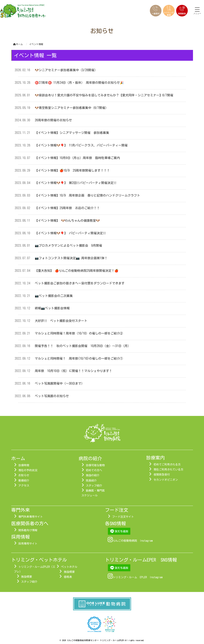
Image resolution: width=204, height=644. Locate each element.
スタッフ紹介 (94, 486)
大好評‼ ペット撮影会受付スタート (61, 321)
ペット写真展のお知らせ (52, 396)
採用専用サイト (28, 544)
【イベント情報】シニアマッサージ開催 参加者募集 (72, 133)
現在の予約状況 (28, 470)
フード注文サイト (123, 517)
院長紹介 (91, 481)
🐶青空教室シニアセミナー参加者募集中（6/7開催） (72, 108)
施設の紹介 (93, 475)
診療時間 (24, 465)
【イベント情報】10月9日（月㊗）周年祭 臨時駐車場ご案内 (77, 158)
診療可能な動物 (95, 465)
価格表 (68, 577)
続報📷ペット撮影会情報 (52, 308)
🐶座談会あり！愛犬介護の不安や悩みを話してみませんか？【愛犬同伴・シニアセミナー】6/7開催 (106, 95)
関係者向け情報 (28, 530)
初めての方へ (94, 470)
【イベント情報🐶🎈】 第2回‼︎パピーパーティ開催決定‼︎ (76, 183)
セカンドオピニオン (166, 480)
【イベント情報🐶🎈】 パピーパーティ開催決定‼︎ (70, 233)
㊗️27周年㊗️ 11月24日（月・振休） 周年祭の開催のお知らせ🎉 (79, 83)
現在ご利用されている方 (168, 470)
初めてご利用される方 (167, 464)
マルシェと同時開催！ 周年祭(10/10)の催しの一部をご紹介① (79, 358)
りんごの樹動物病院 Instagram (133, 541)
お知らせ (24, 475)
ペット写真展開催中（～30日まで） (60, 383)
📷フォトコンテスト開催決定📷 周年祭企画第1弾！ (71, 258)
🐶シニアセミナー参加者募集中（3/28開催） (66, 70)
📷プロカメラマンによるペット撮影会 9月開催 (68, 245)
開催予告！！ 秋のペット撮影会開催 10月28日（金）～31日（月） (83, 346)
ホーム (18, 44)
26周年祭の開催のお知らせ (53, 120)
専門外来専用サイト (31, 517)
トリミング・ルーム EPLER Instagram (138, 577)
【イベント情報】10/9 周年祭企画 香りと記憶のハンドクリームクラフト (87, 195)
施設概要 (26, 577)
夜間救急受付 (162, 475)
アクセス (24, 486)
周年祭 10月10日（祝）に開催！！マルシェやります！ (73, 371)
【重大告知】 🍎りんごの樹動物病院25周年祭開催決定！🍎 (77, 271)
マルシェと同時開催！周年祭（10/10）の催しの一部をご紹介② (79, 333)
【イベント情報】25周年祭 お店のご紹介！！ (67, 208)
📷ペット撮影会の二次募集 (54, 296)
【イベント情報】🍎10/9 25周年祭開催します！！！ (72, 170)
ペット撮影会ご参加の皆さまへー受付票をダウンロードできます (80, 283)
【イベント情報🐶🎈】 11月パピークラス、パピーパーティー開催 (81, 145)
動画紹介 (24, 481)
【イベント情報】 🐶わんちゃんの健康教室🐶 (69, 221)
